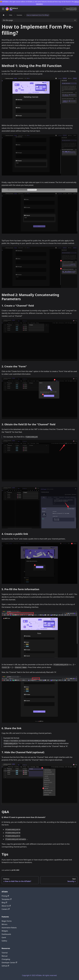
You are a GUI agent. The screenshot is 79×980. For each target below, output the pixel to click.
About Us (6, 906)
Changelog (6, 959)
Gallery (4, 941)
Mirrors (5, 924)
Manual (5, 956)
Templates (7, 899)
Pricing (5, 896)
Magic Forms (7, 921)
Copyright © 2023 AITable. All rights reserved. (39, 975)
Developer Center (9, 963)
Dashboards (6, 934)
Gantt (4, 937)
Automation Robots (9, 928)
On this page (8, 20)
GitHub (5, 966)
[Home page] (4, 15)
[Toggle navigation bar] (3, 9)
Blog (4, 903)
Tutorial (5, 953)
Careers (6, 909)
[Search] (70, 9)
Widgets (5, 931)
